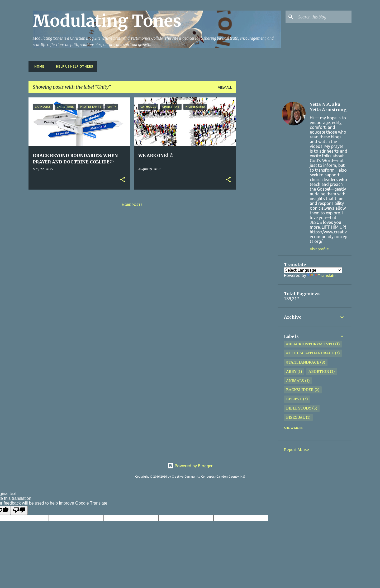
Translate (321, 276)
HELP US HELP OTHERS (73, 66)
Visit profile (319, 249)
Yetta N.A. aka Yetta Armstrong (328, 107)
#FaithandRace (303, 362)
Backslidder (300, 390)
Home (38, 66)
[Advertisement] (257, 177)
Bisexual (295, 417)
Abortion (319, 371)
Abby (291, 371)
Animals (295, 381)
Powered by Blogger (190, 466)
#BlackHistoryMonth (310, 344)
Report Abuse (296, 450)
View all (225, 88)
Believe (294, 399)
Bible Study (299, 408)
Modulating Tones (107, 21)
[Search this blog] (324, 17)
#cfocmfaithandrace (310, 353)
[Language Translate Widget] (313, 270)
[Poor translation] (19, 510)
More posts (132, 205)
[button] (123, 180)
